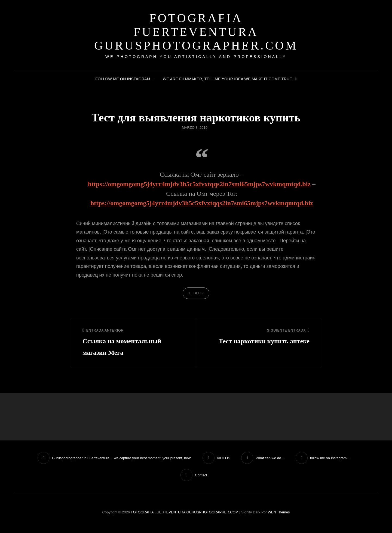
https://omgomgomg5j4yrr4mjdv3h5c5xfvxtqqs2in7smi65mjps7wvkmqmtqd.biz (199, 184)
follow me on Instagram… (125, 79)
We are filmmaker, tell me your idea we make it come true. (228, 79)
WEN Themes (279, 512)
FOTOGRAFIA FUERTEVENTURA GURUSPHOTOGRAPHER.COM (196, 32)
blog (198, 293)
